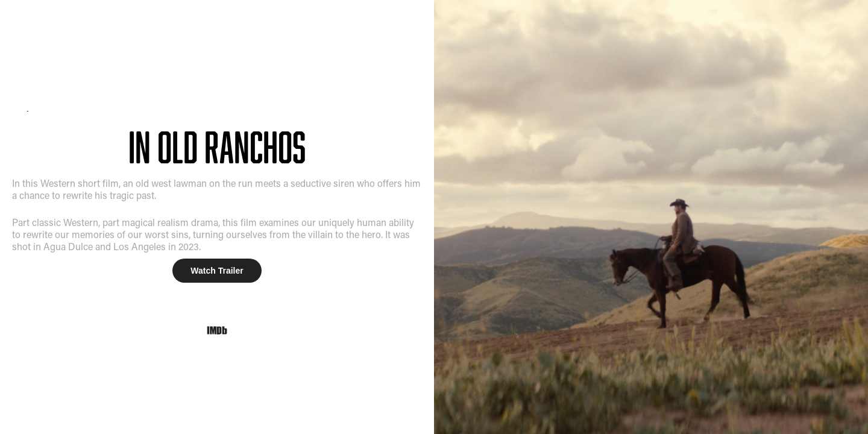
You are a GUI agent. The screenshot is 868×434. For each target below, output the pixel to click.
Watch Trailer (217, 271)
